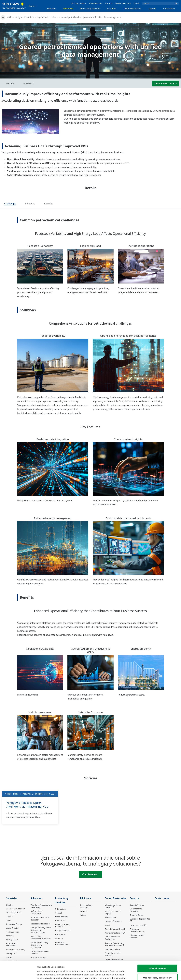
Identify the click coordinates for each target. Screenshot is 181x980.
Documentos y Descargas (86, 906)
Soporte (152, 9)
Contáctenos (169, 9)
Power (8, 920)
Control (58, 913)
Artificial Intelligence (114, 933)
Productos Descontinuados (137, 930)
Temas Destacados (132, 9)
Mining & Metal (12, 928)
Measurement (61, 917)
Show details (148, 974)
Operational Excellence (48, 17)
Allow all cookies (157, 950)
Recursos (84, 911)
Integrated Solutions (25, 17)
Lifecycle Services (63, 931)
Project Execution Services (63, 926)
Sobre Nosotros (96, 3)
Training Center (137, 915)
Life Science (60, 935)
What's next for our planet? (113, 906)
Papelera (10, 936)
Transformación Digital (115, 929)
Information (60, 909)
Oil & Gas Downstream (15, 909)
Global (137, 3)
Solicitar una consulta (166, 83)
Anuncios (59, 938)
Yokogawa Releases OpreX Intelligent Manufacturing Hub (27, 805)
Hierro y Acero (12, 939)
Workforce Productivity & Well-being (41, 906)
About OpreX (111, 917)
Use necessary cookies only (157, 959)
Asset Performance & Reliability (40, 919)
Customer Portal (137, 925)
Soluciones (68, 9)
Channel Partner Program (137, 936)
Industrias (51, 9)
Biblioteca (112, 9)
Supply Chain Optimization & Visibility (41, 937)
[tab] (10, 204)
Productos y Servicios (90, 9)
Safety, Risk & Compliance (36, 912)
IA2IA (107, 925)
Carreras (109, 3)
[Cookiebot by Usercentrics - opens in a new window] (18, 974)
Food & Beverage (13, 932)
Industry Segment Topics (113, 912)
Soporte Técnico (137, 905)
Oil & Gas (10, 905)
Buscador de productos (140, 919)
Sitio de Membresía (123, 3)
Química (9, 916)
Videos (83, 915)
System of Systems (113, 921)
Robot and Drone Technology (112, 938)
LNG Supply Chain (13, 913)
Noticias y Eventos (79, 3)
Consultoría (60, 920)
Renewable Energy (14, 924)
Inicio (10, 17)
